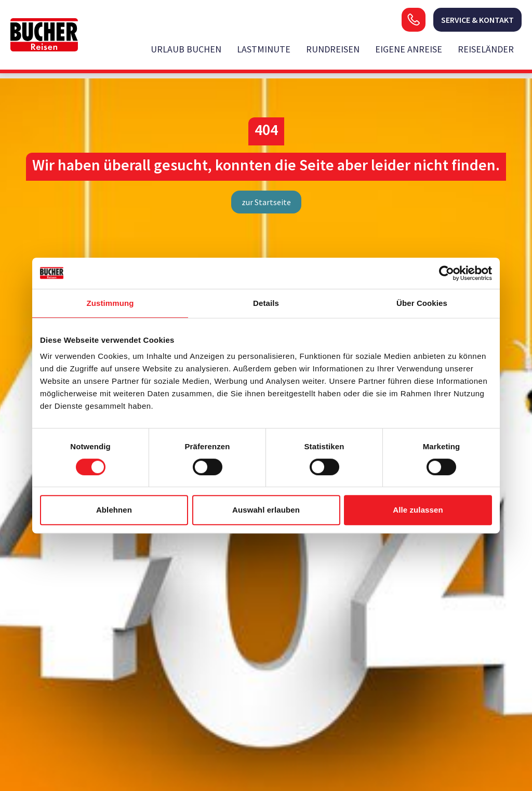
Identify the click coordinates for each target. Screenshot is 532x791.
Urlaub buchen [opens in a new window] (186, 49)
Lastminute (264, 49)
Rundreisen (333, 49)
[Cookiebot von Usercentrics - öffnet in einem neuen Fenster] (447, 273)
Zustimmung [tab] (110, 303)
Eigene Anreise (409, 49)
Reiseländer (486, 49)
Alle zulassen (418, 510)
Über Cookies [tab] (422, 303)
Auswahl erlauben (266, 510)
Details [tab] (266, 303)
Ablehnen (114, 510)
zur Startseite (266, 202)
